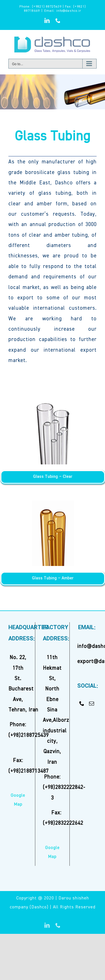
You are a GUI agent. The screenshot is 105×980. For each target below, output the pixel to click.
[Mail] (92, 703)
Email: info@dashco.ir (63, 11)
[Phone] (82, 703)
